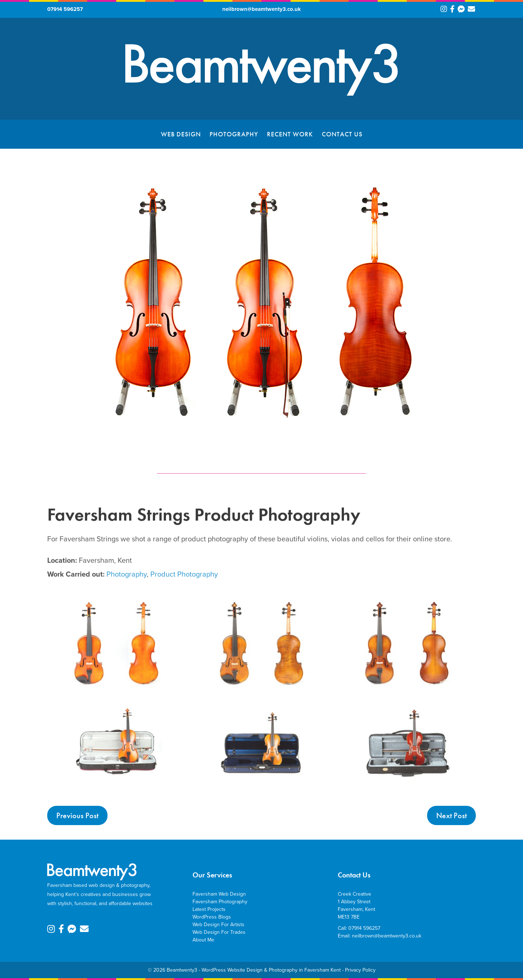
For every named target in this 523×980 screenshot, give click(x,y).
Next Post (451, 815)
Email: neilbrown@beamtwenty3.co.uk (380, 936)
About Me (203, 940)
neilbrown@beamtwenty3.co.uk (261, 9)
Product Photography (184, 600)
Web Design (181, 134)
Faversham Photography (220, 902)
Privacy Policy (360, 970)
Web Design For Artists (218, 925)
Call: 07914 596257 (359, 928)
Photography (234, 134)
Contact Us (342, 134)
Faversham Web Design (219, 894)
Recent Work (290, 134)
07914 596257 (65, 9)
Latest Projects (209, 909)
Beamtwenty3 (182, 970)
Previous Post (77, 815)
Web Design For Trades (219, 932)
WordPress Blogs (212, 917)
